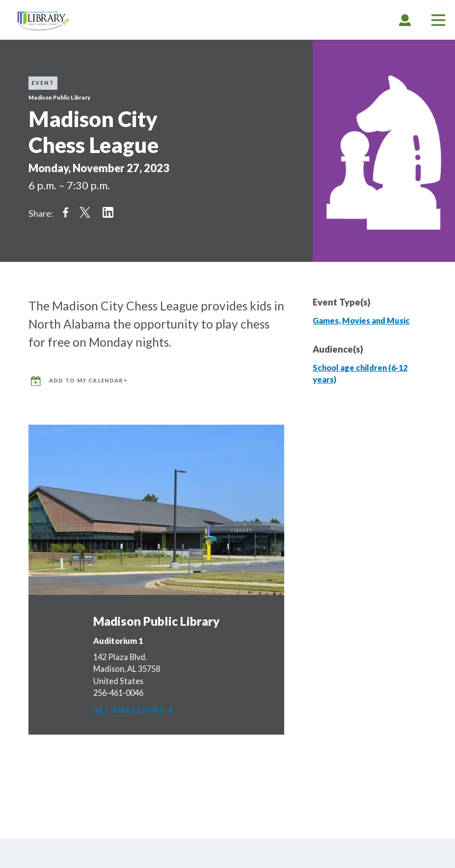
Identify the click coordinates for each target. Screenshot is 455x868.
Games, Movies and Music (361, 320)
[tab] (405, 20)
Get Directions (135, 710)
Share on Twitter (85, 212)
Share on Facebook (65, 212)
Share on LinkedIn (108, 212)
